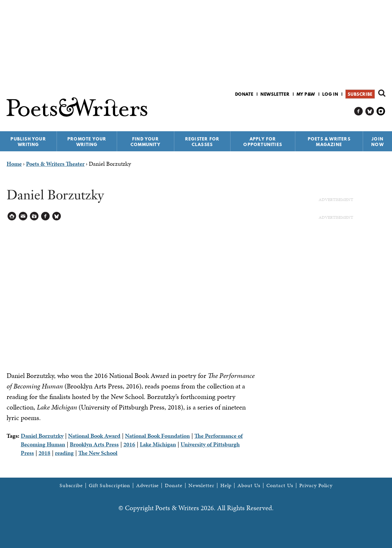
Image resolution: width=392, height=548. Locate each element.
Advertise (147, 486)
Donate (244, 94)
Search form (382, 93)
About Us (249, 486)
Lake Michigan (158, 444)
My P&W (306, 94)
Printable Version (12, 216)
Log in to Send (23, 216)
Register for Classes (202, 142)
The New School (98, 453)
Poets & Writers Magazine (329, 142)
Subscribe (360, 94)
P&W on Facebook (359, 111)
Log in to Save (34, 216)
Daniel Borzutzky (42, 436)
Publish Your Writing (28, 142)
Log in (330, 94)
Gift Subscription (110, 486)
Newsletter (275, 94)
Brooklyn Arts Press (94, 444)
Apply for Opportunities (263, 142)
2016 (129, 444)
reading (64, 453)
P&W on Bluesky (370, 111)
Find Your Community (146, 142)
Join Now (378, 142)
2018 (44, 453)
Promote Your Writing (87, 142)
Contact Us (280, 486)
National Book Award (94, 436)
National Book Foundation (157, 436)
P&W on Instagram (381, 111)
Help (226, 486)
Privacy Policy (316, 486)
